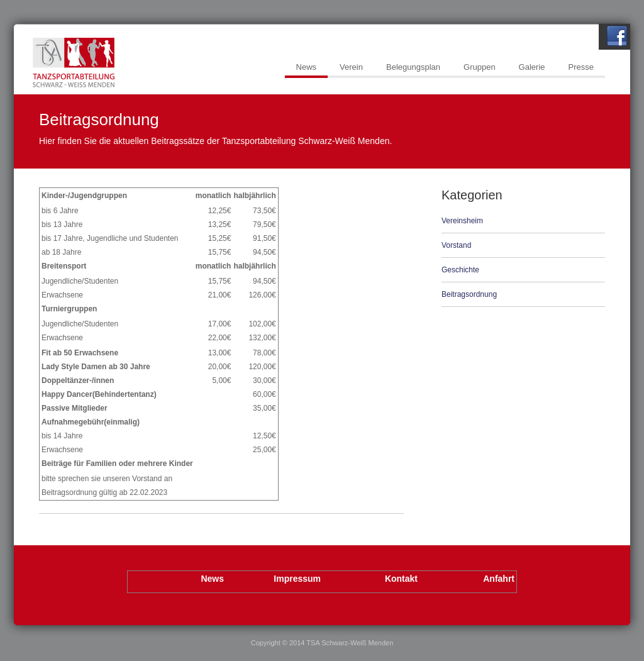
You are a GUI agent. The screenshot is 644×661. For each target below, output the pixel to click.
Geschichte (460, 270)
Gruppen (480, 67)
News (307, 67)
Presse (581, 67)
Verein (351, 67)
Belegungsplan (413, 67)
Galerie (532, 67)
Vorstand (456, 245)
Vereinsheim (462, 221)
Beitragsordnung (469, 294)
